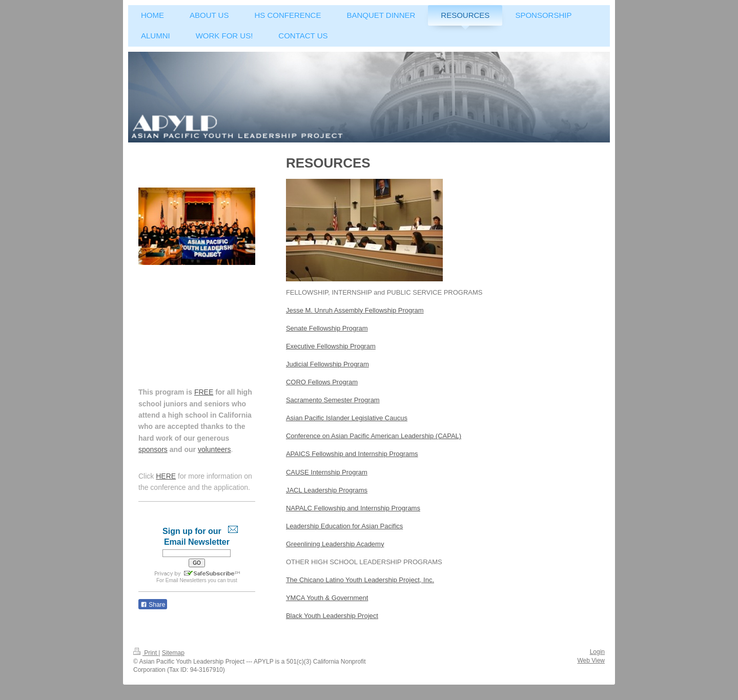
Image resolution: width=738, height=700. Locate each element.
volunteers (214, 449)
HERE (166, 476)
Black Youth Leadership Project (332, 616)
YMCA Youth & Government (327, 598)
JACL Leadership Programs (327, 490)
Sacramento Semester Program (333, 400)
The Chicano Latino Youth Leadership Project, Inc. (360, 580)
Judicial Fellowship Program (327, 364)
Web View (591, 661)
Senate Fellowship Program (327, 328)
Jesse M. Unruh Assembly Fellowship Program (355, 310)
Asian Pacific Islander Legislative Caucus (347, 418)
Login (597, 652)
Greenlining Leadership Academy (335, 544)
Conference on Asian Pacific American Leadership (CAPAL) (374, 436)
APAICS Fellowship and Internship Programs (352, 454)
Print (146, 653)
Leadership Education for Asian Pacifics (344, 526)
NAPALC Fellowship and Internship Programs (353, 508)
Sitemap (173, 653)
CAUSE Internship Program (327, 472)
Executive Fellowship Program (331, 346)
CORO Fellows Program (322, 382)
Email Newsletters (186, 580)
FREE (204, 392)
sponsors (153, 449)
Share (153, 605)
